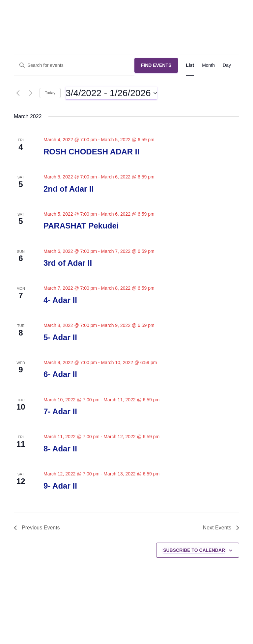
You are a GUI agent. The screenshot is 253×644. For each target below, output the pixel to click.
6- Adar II (60, 374)
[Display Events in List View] (190, 65)
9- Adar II (60, 486)
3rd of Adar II (68, 263)
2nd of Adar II (69, 189)
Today (50, 93)
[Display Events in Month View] (208, 65)
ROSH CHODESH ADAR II (91, 152)
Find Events (156, 65)
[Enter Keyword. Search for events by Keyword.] (74, 65)
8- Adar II (60, 449)
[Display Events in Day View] (227, 65)
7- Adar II (60, 411)
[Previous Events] (18, 93)
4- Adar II (60, 300)
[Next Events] (31, 93)
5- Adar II (60, 337)
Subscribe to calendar (194, 550)
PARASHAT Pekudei (81, 226)
